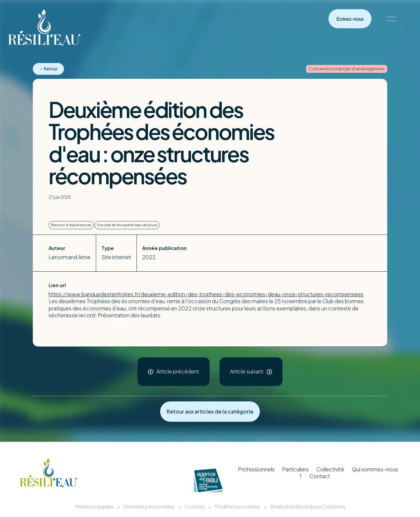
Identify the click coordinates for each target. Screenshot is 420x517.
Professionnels (256, 469)
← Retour (48, 69)
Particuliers (295, 469)
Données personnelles (149, 506)
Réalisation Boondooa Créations (308, 506)
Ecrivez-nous (350, 19)
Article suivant (247, 371)
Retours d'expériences (71, 225)
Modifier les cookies (237, 506)
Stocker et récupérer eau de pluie (127, 225)
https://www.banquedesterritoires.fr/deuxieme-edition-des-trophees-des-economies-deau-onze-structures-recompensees (206, 294)
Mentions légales (94, 506)
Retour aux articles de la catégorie (210, 411)
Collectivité (330, 469)
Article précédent (178, 371)
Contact (320, 476)
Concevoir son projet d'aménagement (347, 69)
